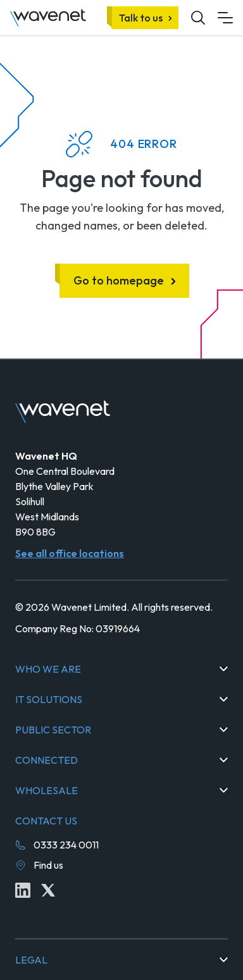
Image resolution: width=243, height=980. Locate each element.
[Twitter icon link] (48, 890)
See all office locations (70, 553)
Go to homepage (119, 280)
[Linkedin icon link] (23, 890)
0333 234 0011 (66, 845)
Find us (48, 865)
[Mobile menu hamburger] (225, 18)
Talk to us (141, 18)
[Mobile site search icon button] (198, 18)
